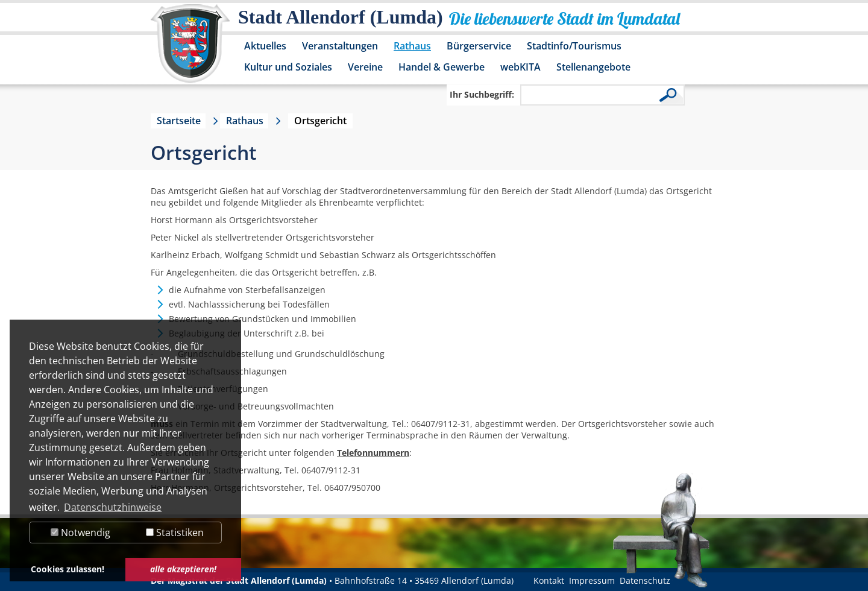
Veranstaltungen (340, 46)
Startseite (179, 121)
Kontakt (549, 580)
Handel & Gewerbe (442, 67)
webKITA (520, 67)
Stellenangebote (593, 67)
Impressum (592, 580)
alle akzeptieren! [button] (183, 569)
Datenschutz (645, 580)
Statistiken (175, 533)
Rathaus (412, 46)
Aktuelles (265, 46)
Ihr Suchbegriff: (482, 94)
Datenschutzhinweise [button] (113, 507)
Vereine (365, 67)
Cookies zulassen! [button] (68, 569)
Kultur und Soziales (288, 67)
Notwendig (80, 533)
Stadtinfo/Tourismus (574, 46)
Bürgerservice (479, 46)
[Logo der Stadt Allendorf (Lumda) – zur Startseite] (190, 49)
